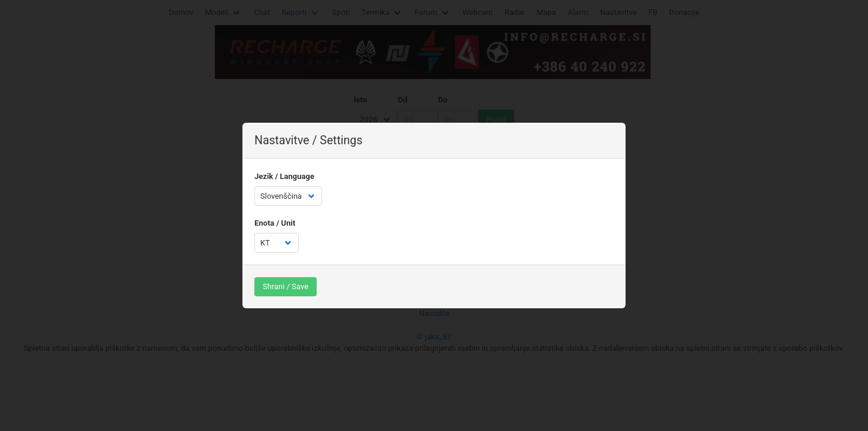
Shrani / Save (286, 286)
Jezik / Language (284, 176)
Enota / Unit (275, 223)
